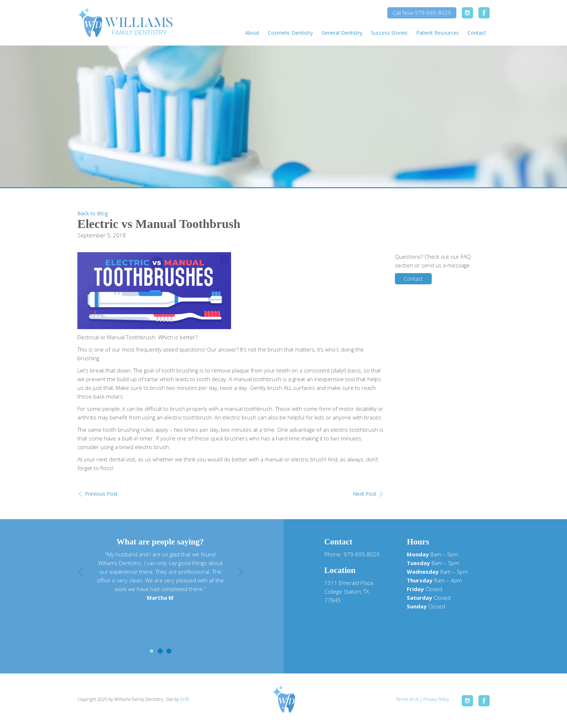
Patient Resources (438, 33)
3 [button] (169, 651)
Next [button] (240, 572)
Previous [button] (80, 572)
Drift (184, 699)
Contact (477, 33)
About (252, 33)
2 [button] (160, 651)
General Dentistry (342, 33)
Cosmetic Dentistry (290, 33)
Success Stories (389, 33)
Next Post (365, 494)
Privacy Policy (436, 699)
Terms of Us (407, 699)
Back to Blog (93, 213)
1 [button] (152, 651)
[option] (160, 576)
